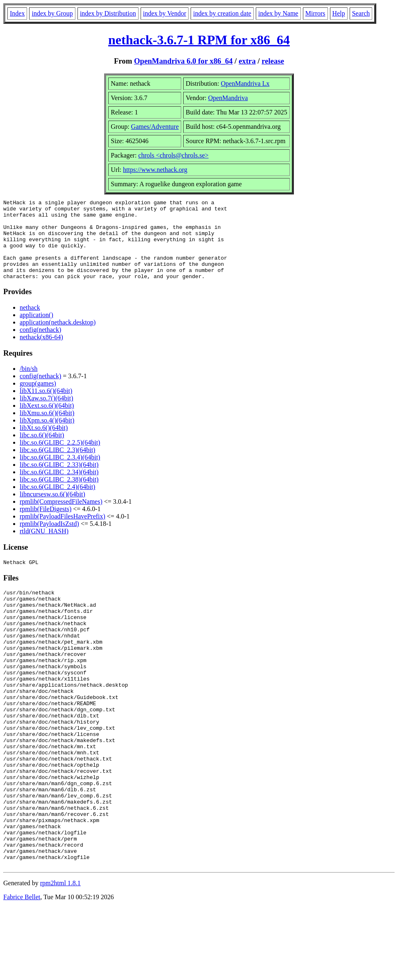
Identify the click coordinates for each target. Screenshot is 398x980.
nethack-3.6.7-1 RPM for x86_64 (199, 40)
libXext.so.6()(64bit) (47, 421)
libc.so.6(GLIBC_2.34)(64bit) (59, 488)
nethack (30, 323)
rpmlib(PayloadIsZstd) (49, 540)
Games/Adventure (155, 127)
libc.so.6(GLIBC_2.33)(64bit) (59, 481)
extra (247, 61)
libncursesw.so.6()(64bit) (52, 510)
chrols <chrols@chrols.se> (173, 155)
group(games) (38, 399)
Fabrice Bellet (22, 970)
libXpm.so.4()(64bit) (47, 436)
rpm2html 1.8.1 (60, 956)
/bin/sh (29, 385)
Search (361, 13)
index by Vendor (165, 13)
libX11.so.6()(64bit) (46, 407)
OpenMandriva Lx (245, 83)
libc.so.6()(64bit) (42, 451)
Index (17, 13)
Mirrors (315, 13)
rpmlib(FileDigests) (45, 525)
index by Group (52, 13)
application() (36, 331)
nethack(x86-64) (41, 353)
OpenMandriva (228, 98)
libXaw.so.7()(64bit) (47, 414)
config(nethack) (40, 346)
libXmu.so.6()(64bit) (47, 429)
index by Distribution (108, 13)
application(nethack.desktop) (58, 338)
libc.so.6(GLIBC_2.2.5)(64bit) (60, 458)
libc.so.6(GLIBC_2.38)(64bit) (59, 495)
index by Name (278, 13)
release (273, 61)
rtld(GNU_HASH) (44, 547)
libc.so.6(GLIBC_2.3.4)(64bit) (60, 473)
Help (339, 13)
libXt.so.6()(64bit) (44, 444)
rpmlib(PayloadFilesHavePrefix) (63, 532)
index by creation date (222, 13)
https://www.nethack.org (155, 170)
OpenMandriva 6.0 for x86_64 (183, 61)
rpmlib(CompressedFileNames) (61, 517)
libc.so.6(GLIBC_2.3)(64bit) (57, 466)
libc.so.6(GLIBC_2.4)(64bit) (57, 503)
